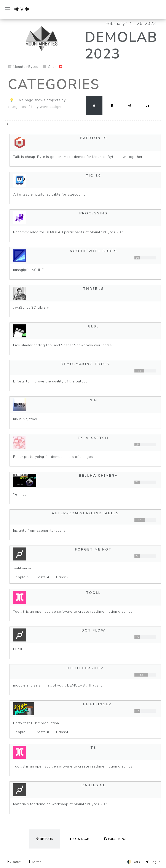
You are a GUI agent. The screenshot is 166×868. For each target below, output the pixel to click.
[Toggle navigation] (8, 9)
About (14, 862)
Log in (153, 862)
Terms (35, 862)
